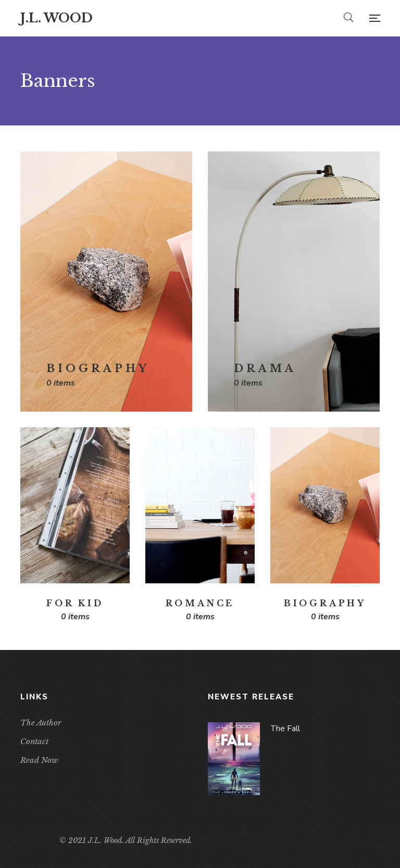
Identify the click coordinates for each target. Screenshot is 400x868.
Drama (265, 368)
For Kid (75, 603)
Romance (200, 603)
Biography (98, 368)
